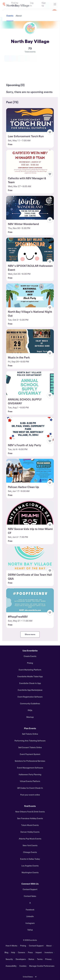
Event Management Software (30, 768)
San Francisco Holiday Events (30, 818)
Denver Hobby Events (30, 832)
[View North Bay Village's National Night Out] (30, 295)
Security (9, 959)
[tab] (10, 75)
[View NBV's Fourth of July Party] (30, 429)
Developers (21, 959)
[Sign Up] (45, 4)
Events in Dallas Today (30, 859)
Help (13, 952)
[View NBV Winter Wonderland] (30, 208)
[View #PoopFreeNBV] (30, 600)
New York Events (30, 845)
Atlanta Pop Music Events (30, 839)
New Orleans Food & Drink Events (30, 812)
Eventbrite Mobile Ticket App (30, 676)
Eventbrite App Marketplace (30, 690)
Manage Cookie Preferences (42, 966)
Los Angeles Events (30, 866)
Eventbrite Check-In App (30, 683)
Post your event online (30, 795)
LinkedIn (30, 916)
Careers (21, 952)
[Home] (4, 4)
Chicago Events (30, 852)
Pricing (30, 663)
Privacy (48, 959)
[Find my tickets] (17, 4)
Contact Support (30, 889)
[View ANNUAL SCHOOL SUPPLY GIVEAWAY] (30, 383)
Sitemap (30, 717)
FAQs (30, 710)
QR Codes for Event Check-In (30, 788)
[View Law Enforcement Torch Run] (30, 120)
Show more (30, 634)
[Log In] (32, 4)
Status (31, 959)
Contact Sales (30, 896)
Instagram (30, 923)
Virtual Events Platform (30, 781)
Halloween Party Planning (30, 774)
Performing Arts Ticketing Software (30, 741)
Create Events (30, 656)
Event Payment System (30, 754)
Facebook (30, 910)
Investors (49, 952)
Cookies (23, 966)
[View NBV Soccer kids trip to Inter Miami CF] (30, 513)
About (49, 946)
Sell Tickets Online (30, 734)
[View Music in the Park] (30, 341)
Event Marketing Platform (30, 670)
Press (30, 952)
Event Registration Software (30, 697)
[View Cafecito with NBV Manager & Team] (30, 162)
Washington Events (30, 872)
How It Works (11, 946)
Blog (6, 952)
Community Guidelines (30, 703)
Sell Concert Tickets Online (30, 747)
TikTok (30, 930)
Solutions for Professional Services (30, 761)
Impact (39, 952)
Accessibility (11, 966)
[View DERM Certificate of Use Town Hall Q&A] (30, 558)
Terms (40, 959)
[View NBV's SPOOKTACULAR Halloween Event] (30, 250)
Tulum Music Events (30, 825)
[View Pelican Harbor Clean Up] (30, 471)
